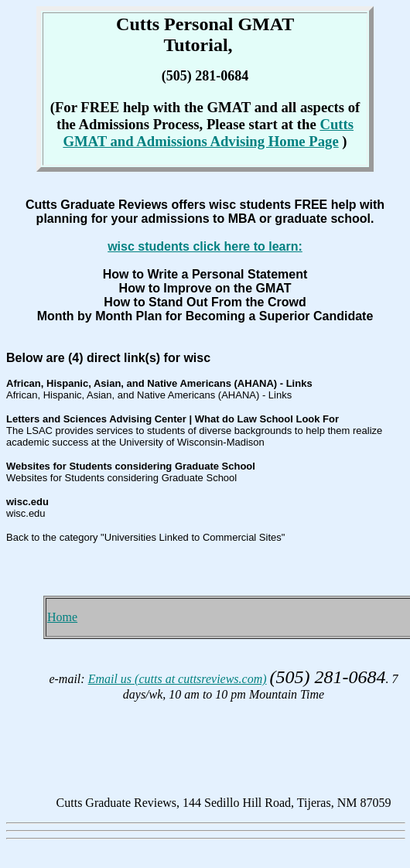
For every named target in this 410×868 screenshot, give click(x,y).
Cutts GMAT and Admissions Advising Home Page (208, 133)
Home (62, 617)
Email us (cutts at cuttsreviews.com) (178, 679)
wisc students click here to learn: (205, 246)
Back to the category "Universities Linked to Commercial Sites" (145, 537)
